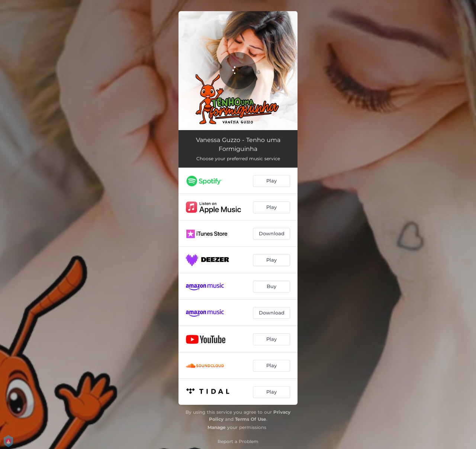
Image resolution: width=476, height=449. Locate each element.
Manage (217, 427)
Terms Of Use (251, 419)
